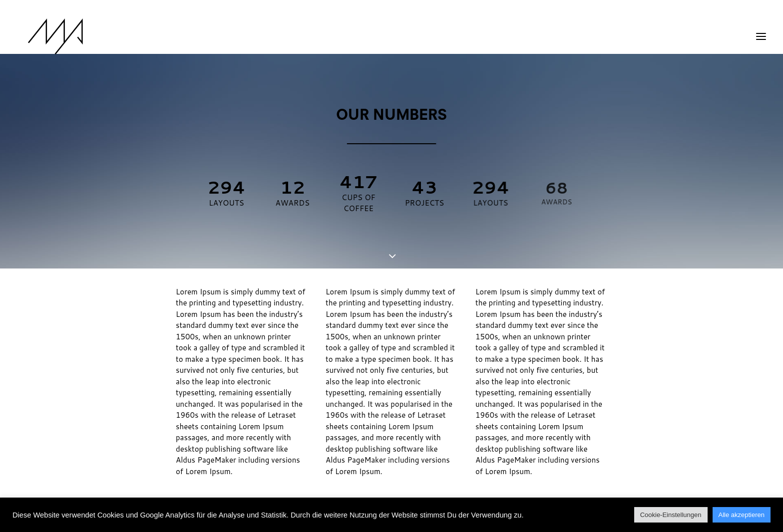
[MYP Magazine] (44, 36)
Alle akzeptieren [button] (742, 515)
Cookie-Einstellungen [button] (671, 515)
